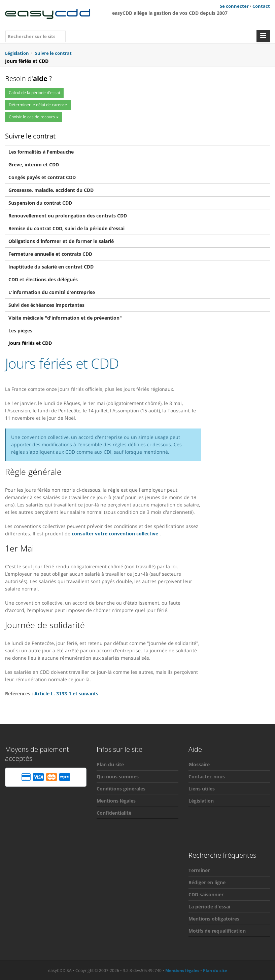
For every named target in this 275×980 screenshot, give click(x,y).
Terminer (199, 870)
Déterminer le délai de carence (38, 105)
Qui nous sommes (118, 777)
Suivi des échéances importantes (46, 305)
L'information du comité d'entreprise (52, 292)
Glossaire (199, 764)
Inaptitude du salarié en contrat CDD (51, 267)
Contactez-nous (207, 777)
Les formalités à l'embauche (41, 152)
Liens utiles (202, 789)
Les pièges (20, 331)
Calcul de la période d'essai (34, 93)
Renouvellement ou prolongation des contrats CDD (68, 216)
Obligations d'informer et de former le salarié (61, 241)
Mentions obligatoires (214, 919)
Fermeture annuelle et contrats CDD (50, 254)
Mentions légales (116, 801)
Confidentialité (114, 813)
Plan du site (110, 764)
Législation (201, 801)
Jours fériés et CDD (30, 343)
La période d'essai (209, 907)
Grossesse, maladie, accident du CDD (51, 190)
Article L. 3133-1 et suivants (66, 693)
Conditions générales (121, 789)
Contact (261, 6)
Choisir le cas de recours (34, 117)
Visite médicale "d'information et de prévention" (65, 318)
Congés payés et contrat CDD (42, 177)
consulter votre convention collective (115, 534)
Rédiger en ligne (207, 882)
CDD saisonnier (206, 894)
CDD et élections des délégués (43, 279)
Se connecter (234, 6)
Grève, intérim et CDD (34, 165)
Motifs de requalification (217, 931)
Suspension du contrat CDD (40, 203)
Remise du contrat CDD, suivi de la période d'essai (66, 228)
